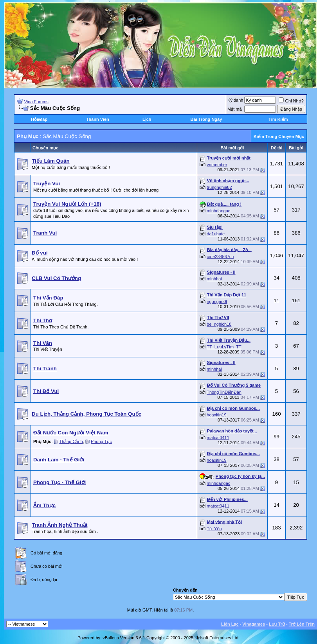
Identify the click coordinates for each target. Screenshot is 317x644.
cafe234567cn (220, 257)
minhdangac (218, 211)
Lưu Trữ (277, 624)
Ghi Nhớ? (291, 101)
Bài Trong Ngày (206, 119)
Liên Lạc (230, 624)
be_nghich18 (219, 324)
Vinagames (254, 624)
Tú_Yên (214, 529)
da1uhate (216, 234)
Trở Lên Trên (302, 624)
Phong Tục (101, 441)
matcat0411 (218, 438)
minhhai (214, 279)
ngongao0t (217, 301)
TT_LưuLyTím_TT (224, 347)
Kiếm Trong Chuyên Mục (279, 136)
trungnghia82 (219, 187)
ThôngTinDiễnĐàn (224, 392)
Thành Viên (98, 119)
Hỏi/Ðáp (39, 119)
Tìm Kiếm (278, 119)
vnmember (217, 165)
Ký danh (235, 100)
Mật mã (235, 109)
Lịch (147, 119)
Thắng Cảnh (71, 441)
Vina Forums (36, 102)
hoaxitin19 (216, 415)
